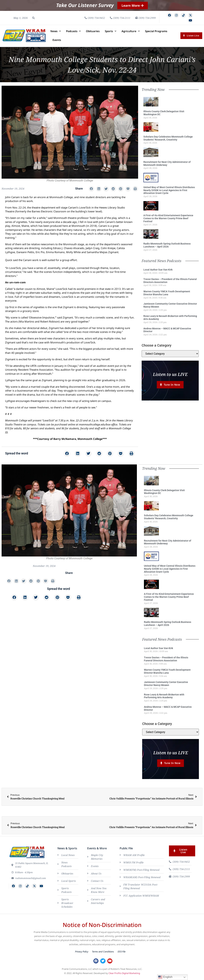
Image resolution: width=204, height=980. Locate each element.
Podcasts (73, 33)
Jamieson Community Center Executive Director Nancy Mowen (166, 685)
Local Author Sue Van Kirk (158, 271)
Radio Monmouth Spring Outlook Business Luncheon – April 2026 (167, 247)
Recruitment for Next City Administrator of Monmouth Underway (167, 165)
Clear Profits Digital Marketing (124, 976)
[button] (33, 19)
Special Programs (156, 33)
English (165, 977)
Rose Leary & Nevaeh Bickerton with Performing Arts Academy (164, 697)
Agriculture (131, 33)
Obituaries (93, 33)
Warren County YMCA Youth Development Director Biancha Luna (167, 294)
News (56, 33)
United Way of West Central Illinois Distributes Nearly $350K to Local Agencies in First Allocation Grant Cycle (169, 192)
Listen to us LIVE (170, 376)
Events (57, 41)
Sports (111, 33)
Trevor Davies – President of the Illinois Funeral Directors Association (166, 660)
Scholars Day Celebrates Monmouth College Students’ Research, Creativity (168, 140)
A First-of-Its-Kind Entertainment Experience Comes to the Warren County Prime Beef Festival (168, 220)
